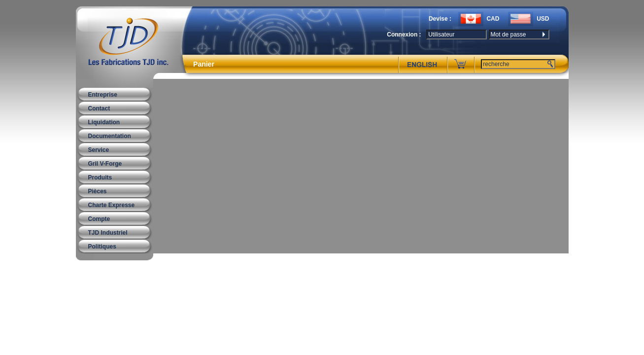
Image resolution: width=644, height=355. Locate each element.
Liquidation (104, 122)
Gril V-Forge (105, 164)
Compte (99, 219)
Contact (99, 108)
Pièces (98, 191)
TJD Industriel (108, 233)
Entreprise (103, 95)
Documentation (110, 136)
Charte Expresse (112, 205)
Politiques (102, 247)
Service (99, 150)
